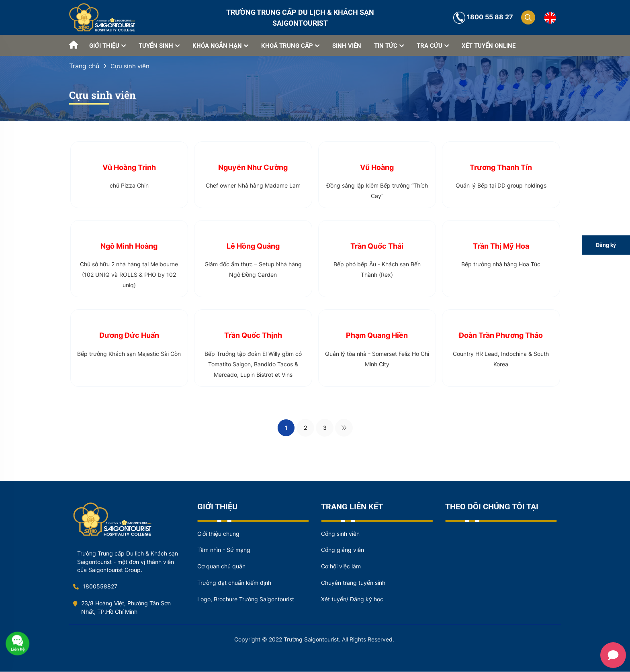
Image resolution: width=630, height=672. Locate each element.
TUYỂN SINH (159, 46)
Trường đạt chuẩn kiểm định (234, 583)
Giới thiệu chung (218, 534)
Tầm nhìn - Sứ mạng (224, 550)
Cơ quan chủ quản (221, 567)
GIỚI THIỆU (107, 46)
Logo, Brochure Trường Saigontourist (246, 600)
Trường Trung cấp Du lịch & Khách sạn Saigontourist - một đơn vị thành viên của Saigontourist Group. (128, 562)
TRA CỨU (433, 46)
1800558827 (95, 587)
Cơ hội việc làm (341, 567)
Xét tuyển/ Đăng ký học (352, 600)
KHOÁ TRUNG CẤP (290, 46)
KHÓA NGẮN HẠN (220, 46)
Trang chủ (84, 66)
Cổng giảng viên (343, 550)
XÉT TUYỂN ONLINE (489, 46)
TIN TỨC (389, 46)
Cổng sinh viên (340, 534)
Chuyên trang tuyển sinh (353, 583)
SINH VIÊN (347, 46)
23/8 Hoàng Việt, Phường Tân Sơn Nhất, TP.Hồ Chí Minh (122, 608)
